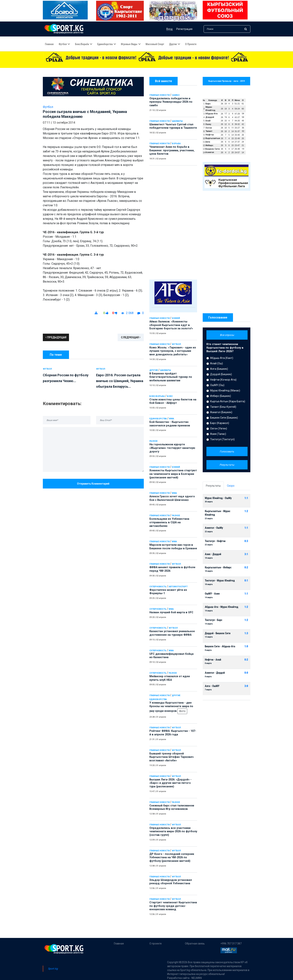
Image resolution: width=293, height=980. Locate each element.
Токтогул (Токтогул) (222, 439)
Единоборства (105, 44)
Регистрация (184, 29)
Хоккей (176, 318)
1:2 (246, 511)
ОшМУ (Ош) (217, 385)
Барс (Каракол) (220, 423)
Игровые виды (129, 44)
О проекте (191, 44)
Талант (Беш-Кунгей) (223, 407)
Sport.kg (53, 969)
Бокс (170, 396)
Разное (153, 441)
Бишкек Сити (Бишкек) (224, 418)
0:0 (246, 673)
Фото (182, 711)
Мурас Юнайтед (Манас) (225, 391)
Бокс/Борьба (157, 396)
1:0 (246, 646)
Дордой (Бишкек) (221, 374)
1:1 (246, 498)
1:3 (246, 633)
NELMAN (197, 978)
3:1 (246, 554)
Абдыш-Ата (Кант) (222, 358)
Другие (173, 44)
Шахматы (177, 121)
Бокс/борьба (82, 44)
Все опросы (227, 335)
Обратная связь (195, 944)
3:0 (246, 686)
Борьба (176, 144)
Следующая (131, 337)
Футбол (63, 44)
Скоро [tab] (231, 486)
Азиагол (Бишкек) (221, 412)
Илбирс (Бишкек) (221, 396)
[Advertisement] (173, 222)
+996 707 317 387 (231, 944)
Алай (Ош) (217, 363)
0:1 (246, 581)
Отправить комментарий (93, 484)
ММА (172, 419)
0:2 (246, 568)
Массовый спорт (155, 44)
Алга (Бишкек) (219, 369)
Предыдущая (56, 337)
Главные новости (159, 95)
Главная (49, 44)
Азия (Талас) (218, 434)
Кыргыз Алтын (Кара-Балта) (228, 401)
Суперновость (158, 587)
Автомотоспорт (178, 587)
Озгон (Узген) (219, 428)
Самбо (176, 95)
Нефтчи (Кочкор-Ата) (223, 380)
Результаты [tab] (213, 486)
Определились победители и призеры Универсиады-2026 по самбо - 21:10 (137, 65)
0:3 (246, 541)
